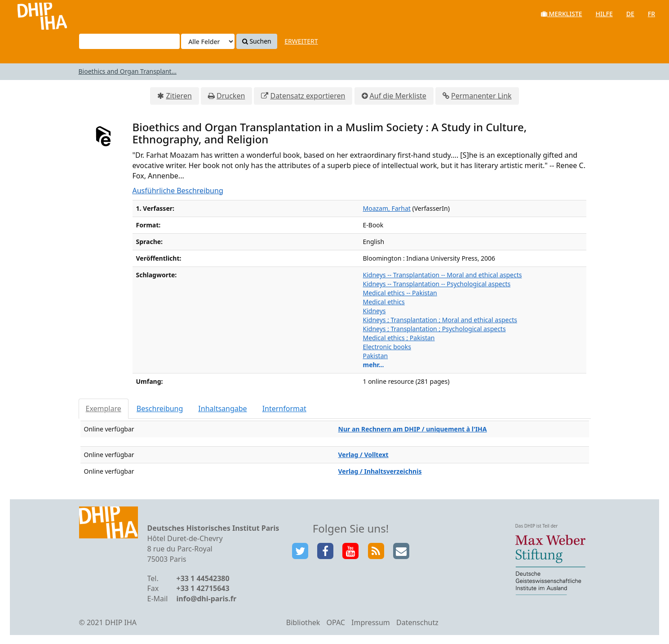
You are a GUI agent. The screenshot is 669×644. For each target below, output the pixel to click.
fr (651, 14)
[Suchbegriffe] (129, 41)
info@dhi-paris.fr (207, 599)
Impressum (371, 622)
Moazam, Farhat (387, 208)
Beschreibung (160, 409)
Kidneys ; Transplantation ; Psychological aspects (434, 329)
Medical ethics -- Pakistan (400, 293)
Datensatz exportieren (308, 96)
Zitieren (179, 96)
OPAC (336, 622)
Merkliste (562, 14)
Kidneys (374, 311)
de (630, 14)
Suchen (257, 41)
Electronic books (387, 347)
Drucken (231, 96)
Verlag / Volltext (363, 455)
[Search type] (208, 41)
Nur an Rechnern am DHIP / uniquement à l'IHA (413, 429)
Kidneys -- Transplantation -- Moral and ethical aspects (443, 275)
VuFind (31, 14)
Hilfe (604, 14)
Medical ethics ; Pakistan (399, 338)
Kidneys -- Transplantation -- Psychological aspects (437, 284)
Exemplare (104, 409)
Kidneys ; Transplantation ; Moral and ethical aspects (440, 320)
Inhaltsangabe (222, 409)
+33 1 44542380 (203, 578)
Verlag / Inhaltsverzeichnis (380, 471)
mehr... (374, 365)
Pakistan (376, 356)
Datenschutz (417, 622)
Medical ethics (384, 302)
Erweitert (301, 41)
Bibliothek (303, 622)
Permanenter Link (481, 96)
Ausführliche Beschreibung (178, 191)
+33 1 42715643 (203, 588)
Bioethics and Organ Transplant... (128, 71)
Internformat (284, 409)
